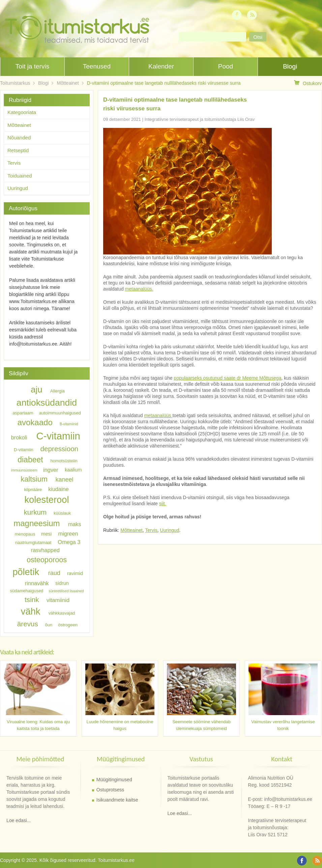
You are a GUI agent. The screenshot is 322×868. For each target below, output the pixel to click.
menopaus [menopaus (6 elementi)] (25, 534)
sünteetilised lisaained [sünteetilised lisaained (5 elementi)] (66, 591)
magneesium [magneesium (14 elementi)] (37, 523)
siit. (163, 504)
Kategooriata (22, 112)
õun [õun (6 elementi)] (49, 625)
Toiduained (20, 176)
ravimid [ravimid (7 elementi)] (75, 573)
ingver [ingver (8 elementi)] (51, 469)
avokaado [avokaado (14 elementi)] (35, 422)
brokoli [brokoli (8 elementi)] (19, 437)
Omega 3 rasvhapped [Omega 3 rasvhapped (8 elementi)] (56, 546)
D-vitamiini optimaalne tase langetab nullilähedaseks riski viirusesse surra (164, 83)
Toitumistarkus (15, 83)
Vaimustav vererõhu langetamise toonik (283, 725)
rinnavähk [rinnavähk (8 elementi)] (37, 583)
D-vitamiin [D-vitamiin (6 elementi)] (24, 450)
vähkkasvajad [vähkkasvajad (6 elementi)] (62, 613)
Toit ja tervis (32, 66)
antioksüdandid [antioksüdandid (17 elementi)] (47, 403)
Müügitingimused (114, 780)
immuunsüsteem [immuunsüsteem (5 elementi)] (24, 470)
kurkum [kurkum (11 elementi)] (35, 512)
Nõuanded (19, 138)
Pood (226, 66)
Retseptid (18, 150)
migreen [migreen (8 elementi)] (68, 534)
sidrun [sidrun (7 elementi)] (62, 584)
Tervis (151, 530)
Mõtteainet (68, 83)
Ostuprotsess (110, 790)
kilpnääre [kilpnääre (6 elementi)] (33, 489)
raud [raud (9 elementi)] (54, 573)
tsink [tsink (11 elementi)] (32, 600)
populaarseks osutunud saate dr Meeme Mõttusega (227, 378)
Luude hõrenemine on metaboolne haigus (120, 725)
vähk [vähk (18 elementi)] (31, 611)
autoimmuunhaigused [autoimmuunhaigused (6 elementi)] (60, 413)
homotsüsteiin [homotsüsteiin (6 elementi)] (64, 461)
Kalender (161, 66)
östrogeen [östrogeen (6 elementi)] (68, 625)
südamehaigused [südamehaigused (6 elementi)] (27, 591)
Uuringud (170, 530)
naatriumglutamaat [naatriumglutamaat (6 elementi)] (33, 542)
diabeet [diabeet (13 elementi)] (30, 460)
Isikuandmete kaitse (117, 800)
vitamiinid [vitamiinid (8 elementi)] (58, 600)
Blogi (290, 66)
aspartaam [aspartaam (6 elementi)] (23, 413)
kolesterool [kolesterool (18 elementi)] (47, 500)
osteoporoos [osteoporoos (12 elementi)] (47, 559)
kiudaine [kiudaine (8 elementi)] (58, 489)
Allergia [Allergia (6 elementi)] (57, 391)
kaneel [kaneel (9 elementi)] (64, 480)
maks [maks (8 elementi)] (75, 524)
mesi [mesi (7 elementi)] (46, 534)
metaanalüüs (158, 415)
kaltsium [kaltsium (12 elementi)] (34, 479)
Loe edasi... (19, 820)
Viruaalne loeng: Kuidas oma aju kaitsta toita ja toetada (38, 725)
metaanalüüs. (139, 289)
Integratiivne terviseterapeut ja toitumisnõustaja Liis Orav (200, 119)
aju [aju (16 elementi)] (36, 389)
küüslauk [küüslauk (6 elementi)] (62, 513)
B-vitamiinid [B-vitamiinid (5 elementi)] (69, 424)
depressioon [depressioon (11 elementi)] (60, 449)
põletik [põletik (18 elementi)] (26, 572)
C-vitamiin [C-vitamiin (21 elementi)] (58, 436)
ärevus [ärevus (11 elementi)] (28, 624)
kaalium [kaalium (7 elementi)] (73, 470)
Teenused (97, 66)
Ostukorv (308, 83)
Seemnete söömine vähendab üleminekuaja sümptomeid (201, 725)
